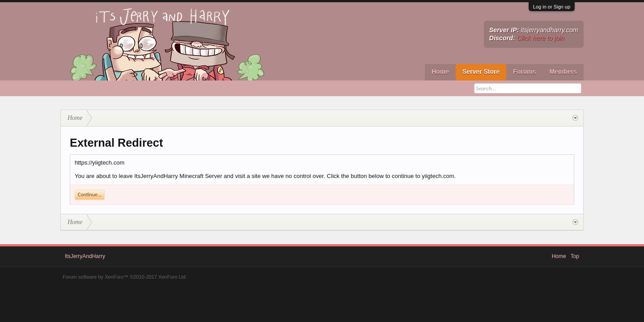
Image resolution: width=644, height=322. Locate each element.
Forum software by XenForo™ (125, 277)
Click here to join (541, 38)
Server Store (481, 72)
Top (575, 256)
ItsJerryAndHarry (85, 256)
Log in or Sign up (552, 7)
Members (563, 72)
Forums (524, 72)
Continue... (90, 195)
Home (440, 72)
